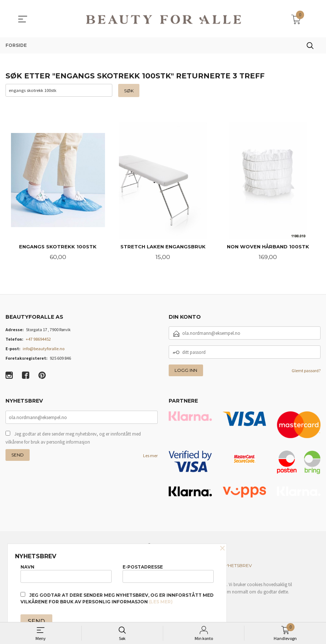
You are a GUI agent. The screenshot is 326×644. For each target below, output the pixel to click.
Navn (66, 573)
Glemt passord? (306, 371)
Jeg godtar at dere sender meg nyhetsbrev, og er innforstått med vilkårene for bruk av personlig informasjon (73, 438)
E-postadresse (168, 573)
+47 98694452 (38, 340)
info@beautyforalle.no (44, 349)
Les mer (150, 456)
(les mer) (161, 602)
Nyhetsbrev (237, 566)
